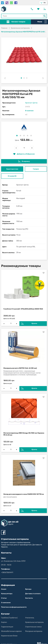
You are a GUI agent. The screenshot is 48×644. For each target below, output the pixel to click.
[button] (21, 78)
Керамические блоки (9, 636)
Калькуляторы (7, 594)
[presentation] (5, 78)
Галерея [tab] (36, 169)
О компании (6, 603)
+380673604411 (7, 573)
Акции (4, 589)
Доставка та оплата (33, 594)
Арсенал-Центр (31, 103)
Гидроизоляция (7, 627)
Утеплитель (30, 618)
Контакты (29, 598)
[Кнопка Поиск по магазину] (45, 16)
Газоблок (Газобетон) (9, 618)
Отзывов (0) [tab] (12, 176)
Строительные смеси (33, 627)
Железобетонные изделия (11, 631)
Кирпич (4, 622)
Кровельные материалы (34, 622)
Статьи (4, 598)
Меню (42, 22)
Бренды (28, 589)
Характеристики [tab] (12, 169)
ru (45, 3)
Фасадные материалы (34, 631)
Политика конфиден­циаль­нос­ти (14, 607)
